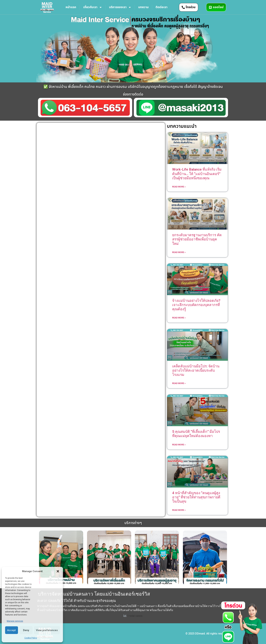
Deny (26, 630)
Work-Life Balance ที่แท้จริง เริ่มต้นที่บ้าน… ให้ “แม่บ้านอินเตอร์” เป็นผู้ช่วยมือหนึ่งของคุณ (197, 174)
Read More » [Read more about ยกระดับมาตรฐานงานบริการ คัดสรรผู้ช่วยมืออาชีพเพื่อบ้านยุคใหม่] (179, 252)
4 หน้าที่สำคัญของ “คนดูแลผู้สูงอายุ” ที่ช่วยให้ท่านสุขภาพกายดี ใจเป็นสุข (196, 497)
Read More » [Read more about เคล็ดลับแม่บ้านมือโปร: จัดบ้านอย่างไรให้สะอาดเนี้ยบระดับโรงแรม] (179, 383)
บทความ (143, 7)
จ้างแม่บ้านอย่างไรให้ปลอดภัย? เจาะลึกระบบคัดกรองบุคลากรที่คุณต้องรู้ (196, 305)
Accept (11, 630)
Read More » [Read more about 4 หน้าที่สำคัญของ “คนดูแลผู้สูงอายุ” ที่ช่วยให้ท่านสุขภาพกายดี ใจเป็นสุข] (179, 510)
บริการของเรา (120, 7)
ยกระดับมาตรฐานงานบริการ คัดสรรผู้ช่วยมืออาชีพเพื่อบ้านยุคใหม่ (197, 239)
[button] (58, 571)
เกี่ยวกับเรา (93, 7)
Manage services (15, 621)
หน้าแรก (71, 7)
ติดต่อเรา (161, 7)
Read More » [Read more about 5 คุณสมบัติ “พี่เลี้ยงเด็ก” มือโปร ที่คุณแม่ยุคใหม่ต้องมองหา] (179, 445)
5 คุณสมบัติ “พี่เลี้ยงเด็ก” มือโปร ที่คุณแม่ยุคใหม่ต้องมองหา (196, 434)
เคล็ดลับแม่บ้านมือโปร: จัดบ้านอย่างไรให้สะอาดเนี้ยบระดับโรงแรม (196, 370)
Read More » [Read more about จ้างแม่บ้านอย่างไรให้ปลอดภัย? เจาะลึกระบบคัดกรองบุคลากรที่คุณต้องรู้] (179, 318)
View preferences (47, 630)
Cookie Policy (31, 638)
